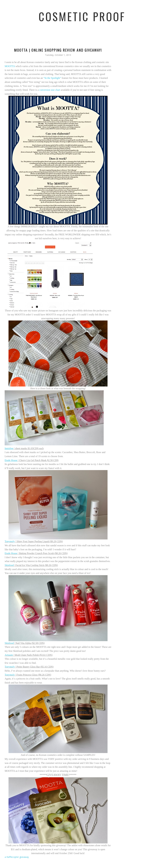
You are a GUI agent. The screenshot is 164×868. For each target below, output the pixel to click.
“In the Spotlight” (52, 78)
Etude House (11, 553)
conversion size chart (50, 90)
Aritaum (9, 655)
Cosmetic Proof (82, 16)
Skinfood (9, 565)
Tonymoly (10, 541)
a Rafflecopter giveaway (17, 857)
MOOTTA (10, 66)
